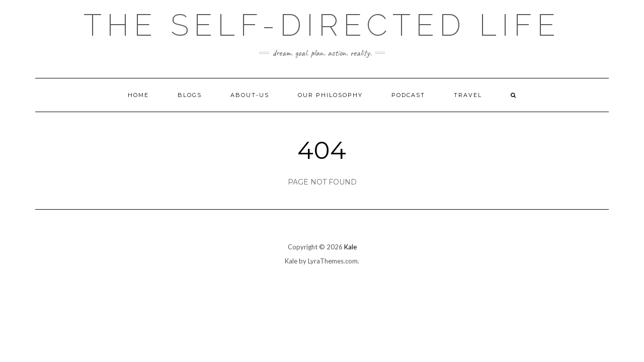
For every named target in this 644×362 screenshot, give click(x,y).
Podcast (408, 95)
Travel (468, 95)
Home (138, 95)
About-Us (250, 95)
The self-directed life (322, 25)
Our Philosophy (330, 95)
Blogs (190, 95)
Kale (350, 247)
